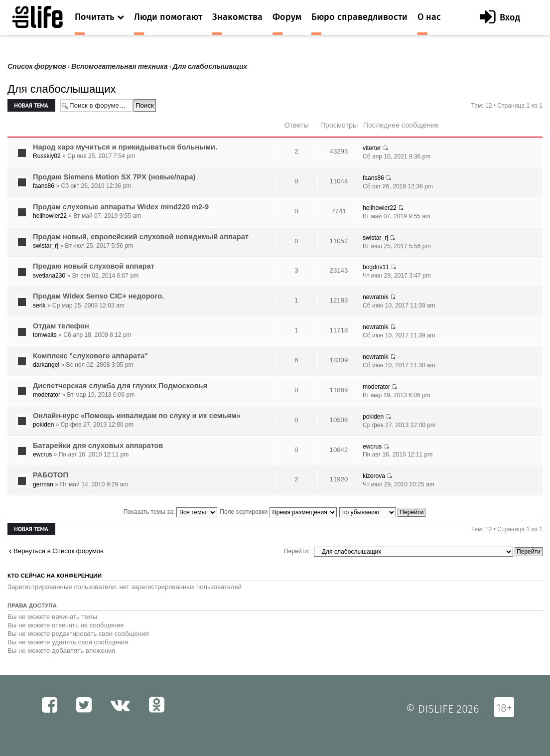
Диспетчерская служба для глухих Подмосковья (120, 386)
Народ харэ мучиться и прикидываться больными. (125, 147)
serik (39, 305)
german (43, 484)
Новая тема (31, 105)
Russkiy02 (47, 156)
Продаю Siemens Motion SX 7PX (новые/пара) (114, 177)
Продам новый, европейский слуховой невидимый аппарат (141, 237)
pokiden (43, 425)
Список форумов (37, 67)
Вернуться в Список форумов (59, 551)
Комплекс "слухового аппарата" (90, 356)
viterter (372, 148)
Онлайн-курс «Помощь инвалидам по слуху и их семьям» (137, 416)
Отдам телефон (61, 326)
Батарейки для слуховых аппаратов (98, 446)
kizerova (374, 476)
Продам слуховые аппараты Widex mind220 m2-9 (121, 207)
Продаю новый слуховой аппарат (94, 266)
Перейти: (297, 551)
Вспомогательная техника (120, 67)
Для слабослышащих (210, 67)
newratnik (376, 297)
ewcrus (42, 454)
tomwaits (45, 335)
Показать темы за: (170, 512)
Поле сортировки (278, 512)
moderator (47, 395)
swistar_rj (46, 246)
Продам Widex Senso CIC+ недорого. (98, 296)
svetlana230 (49, 276)
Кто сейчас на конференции (55, 576)
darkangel (46, 365)
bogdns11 (376, 267)
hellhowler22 (50, 216)
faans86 (44, 186)
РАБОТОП (51, 475)
